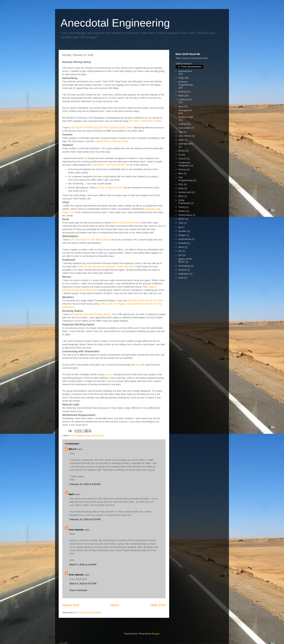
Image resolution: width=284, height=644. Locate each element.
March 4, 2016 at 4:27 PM (83, 584)
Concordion (184, 128)
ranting (182, 124)
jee (180, 251)
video (181, 140)
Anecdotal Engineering (115, 23)
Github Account (183, 64)
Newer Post (71, 605)
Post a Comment (78, 590)
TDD (181, 223)
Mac (181, 173)
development (185, 71)
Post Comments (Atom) (89, 612)
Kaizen (182, 211)
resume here (201, 58)
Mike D (72, 449)
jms (180, 255)
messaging (184, 266)
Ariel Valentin (76, 530)
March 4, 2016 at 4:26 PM (83, 565)
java (181, 106)
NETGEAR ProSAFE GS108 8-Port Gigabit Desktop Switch (102, 128)
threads (182, 270)
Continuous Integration (184, 164)
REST (182, 219)
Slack (138, 365)
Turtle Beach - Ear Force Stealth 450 (110, 165)
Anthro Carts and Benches (125, 223)
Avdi (85, 158)
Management (185, 110)
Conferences (185, 100)
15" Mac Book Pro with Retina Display (91, 240)
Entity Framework (184, 202)
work (181, 278)
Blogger (156, 634)
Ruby (181, 78)
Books (182, 151)
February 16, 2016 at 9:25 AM (85, 484)
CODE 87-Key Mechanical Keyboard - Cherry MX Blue (105, 267)
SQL (181, 184)
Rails (181, 96)
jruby (181, 188)
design (182, 235)
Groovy (182, 169)
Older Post (158, 605)
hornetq (182, 243)
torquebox (184, 274)
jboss (181, 247)
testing (182, 92)
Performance (185, 215)
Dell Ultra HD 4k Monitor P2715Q (145, 300)
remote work (97, 436)
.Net (181, 132)
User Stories (185, 136)
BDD (181, 196)
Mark (71, 494)
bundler (182, 231)
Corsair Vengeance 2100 (110, 188)
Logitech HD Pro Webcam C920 (111, 141)
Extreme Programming (185, 83)
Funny (182, 207)
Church (182, 159)
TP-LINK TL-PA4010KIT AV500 (145, 121)
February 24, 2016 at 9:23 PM (85, 519)
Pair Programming (80, 436)
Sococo (108, 374)
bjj (180, 227)
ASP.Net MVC (186, 144)
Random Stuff (186, 117)
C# (180, 155)
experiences (185, 239)
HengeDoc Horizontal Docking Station (91, 314)
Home (115, 605)
